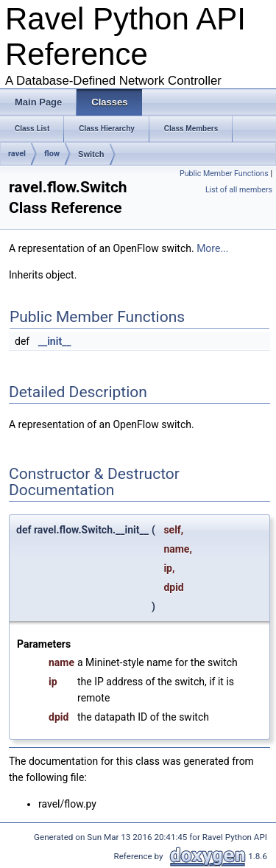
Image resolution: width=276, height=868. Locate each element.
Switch (91, 154)
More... (212, 248)
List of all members (239, 190)
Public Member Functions (224, 174)
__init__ (55, 341)
